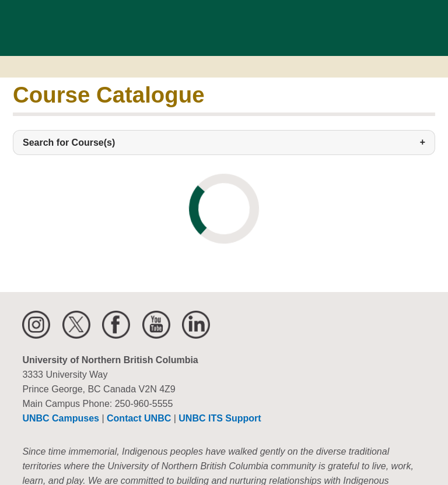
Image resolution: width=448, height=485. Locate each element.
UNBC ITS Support (220, 418)
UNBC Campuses (61, 418)
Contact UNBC (139, 418)
